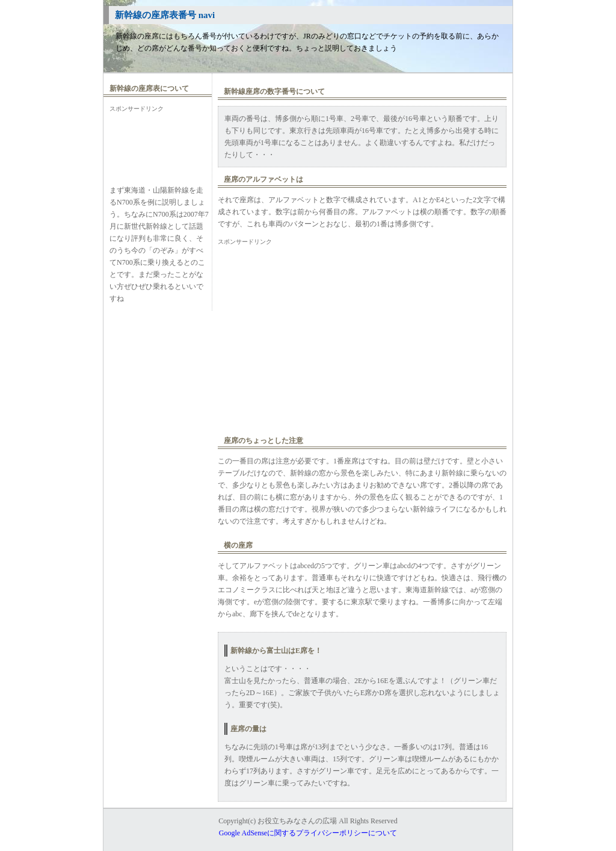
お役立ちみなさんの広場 (297, 821)
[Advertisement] (158, 142)
